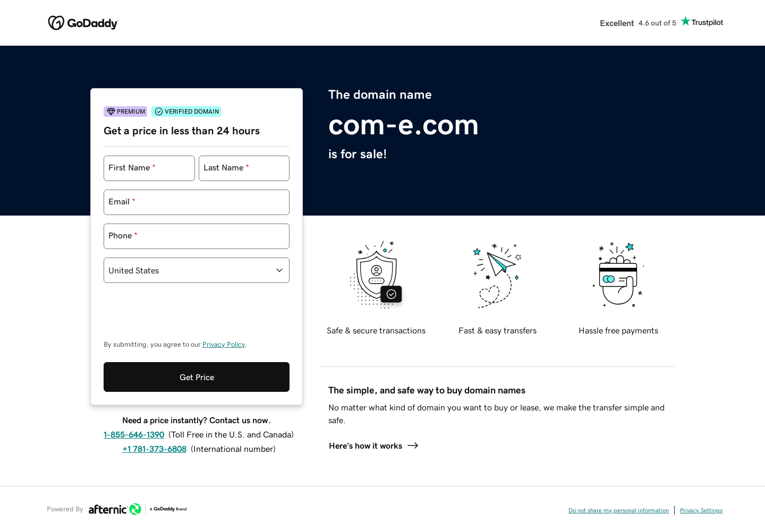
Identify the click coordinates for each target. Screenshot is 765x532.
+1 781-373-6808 (154, 449)
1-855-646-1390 (134, 434)
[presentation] (184, 316)
